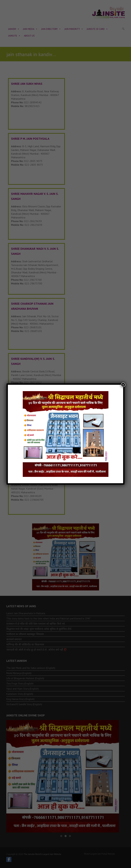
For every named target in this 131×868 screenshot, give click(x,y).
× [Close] (123, 385)
